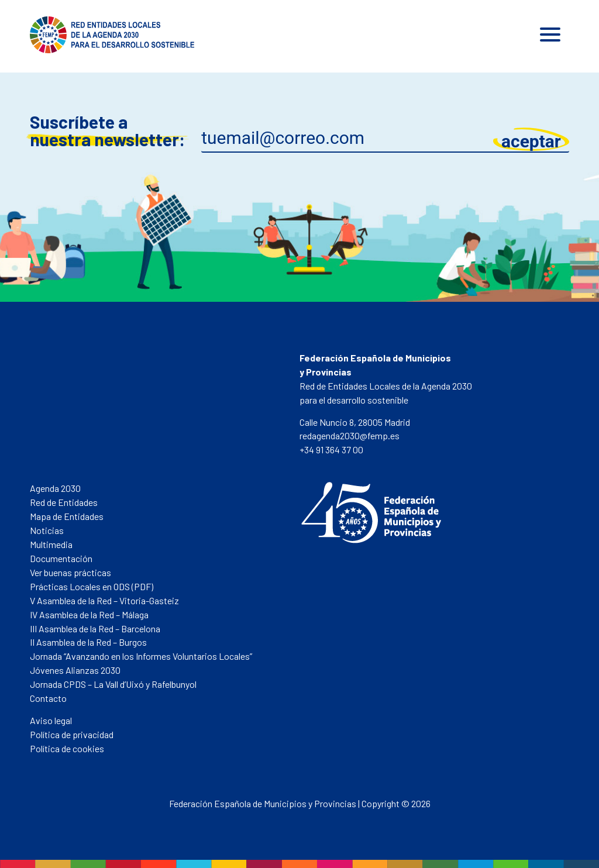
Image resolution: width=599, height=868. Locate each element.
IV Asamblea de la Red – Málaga (89, 614)
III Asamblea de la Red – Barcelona (95, 628)
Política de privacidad (72, 734)
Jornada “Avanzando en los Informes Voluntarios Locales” (141, 656)
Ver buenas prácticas (70, 572)
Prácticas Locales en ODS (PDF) (92, 586)
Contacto (48, 698)
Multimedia (51, 544)
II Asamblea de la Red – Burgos (88, 642)
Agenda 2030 (55, 488)
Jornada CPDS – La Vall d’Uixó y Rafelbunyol (113, 684)
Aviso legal (51, 720)
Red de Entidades (64, 502)
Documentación (61, 558)
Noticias (47, 530)
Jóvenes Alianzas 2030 (75, 670)
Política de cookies (67, 748)
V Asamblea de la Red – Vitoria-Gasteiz (104, 600)
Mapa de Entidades (67, 516)
